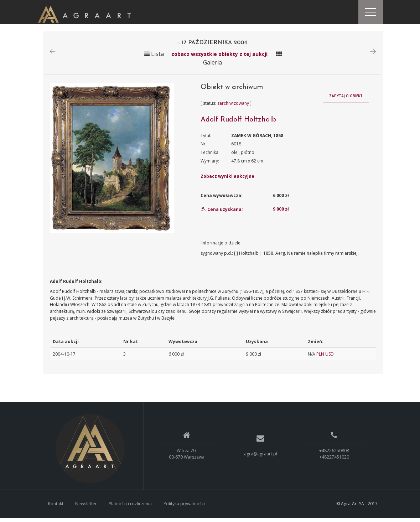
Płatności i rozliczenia (130, 508)
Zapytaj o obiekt (346, 100)
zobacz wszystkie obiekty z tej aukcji (219, 58)
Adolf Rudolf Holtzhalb (238, 124)
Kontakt (56, 508)
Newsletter (86, 508)
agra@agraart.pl (261, 458)
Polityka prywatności (184, 508)
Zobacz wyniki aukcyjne (227, 180)
